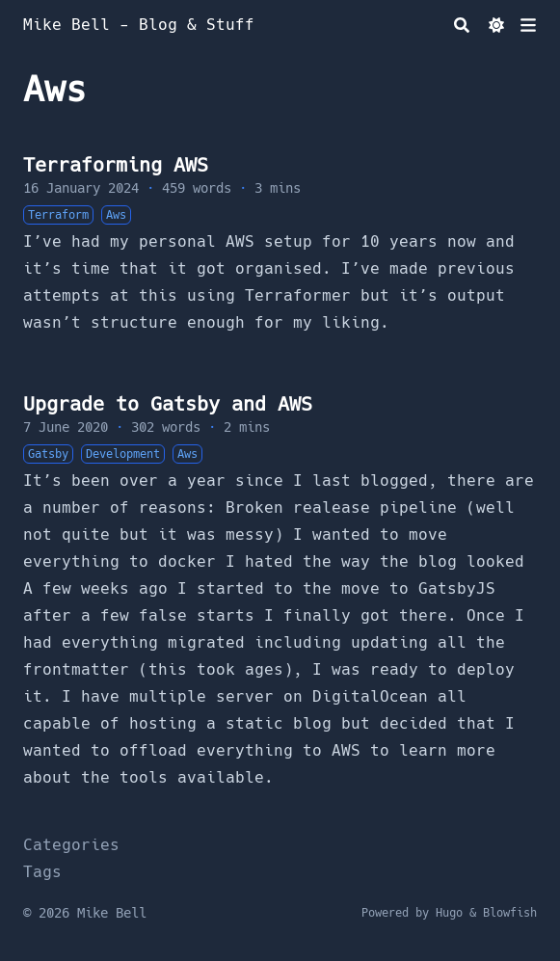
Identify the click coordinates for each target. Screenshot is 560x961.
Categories (71, 845)
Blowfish (510, 913)
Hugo (449, 913)
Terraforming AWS (116, 165)
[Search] (462, 25)
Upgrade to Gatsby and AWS (168, 404)
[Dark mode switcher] (496, 25)
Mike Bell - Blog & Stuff (139, 25)
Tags (42, 872)
